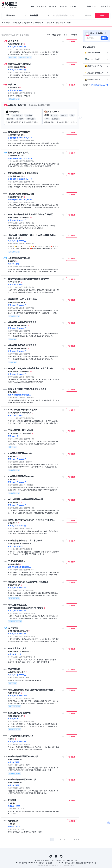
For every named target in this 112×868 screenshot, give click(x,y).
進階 (69, 23)
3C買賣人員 (13, 41)
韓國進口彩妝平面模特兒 (19, 132)
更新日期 (5, 23)
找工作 (31, 7)
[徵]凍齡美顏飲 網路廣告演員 (21, 194)
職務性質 (16, 23)
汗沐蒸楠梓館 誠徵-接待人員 (21, 736)
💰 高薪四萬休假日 (96, 53)
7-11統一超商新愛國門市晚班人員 (23, 757)
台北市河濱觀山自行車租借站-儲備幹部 (25, 500)
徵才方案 (73, 7)
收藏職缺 (63, 42)
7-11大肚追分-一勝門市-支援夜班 (23, 410)
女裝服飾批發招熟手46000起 (21, 477)
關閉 (109, 822)
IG (51, 857)
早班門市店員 (14, 669)
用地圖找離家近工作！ (99, 85)
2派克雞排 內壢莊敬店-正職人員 (22, 346)
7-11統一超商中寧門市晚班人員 (22, 780)
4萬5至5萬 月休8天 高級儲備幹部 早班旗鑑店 (28, 582)
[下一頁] (72, 840)
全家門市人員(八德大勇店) (20, 64)
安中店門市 (13, 628)
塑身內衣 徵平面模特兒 (18, 153)
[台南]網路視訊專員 (17, 561)
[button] (30, 127)
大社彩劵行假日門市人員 (19, 258)
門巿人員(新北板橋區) (18, 605)
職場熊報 (53, 7)
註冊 (104, 38)
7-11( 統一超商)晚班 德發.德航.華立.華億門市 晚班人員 (32, 369)
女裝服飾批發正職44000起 (20, 454)
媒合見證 (63, 7)
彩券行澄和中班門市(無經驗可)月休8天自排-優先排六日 (32, 520)
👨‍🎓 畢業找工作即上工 (96, 80)
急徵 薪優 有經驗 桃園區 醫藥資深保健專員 (27, 389)
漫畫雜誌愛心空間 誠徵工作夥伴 (22, 300)
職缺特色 (60, 23)
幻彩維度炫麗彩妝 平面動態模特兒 (23, 173)
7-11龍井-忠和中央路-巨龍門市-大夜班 (25, 541)
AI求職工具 (42, 7)
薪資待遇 (27, 23)
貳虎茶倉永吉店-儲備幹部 (19, 713)
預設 (54, 35)
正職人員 (12, 85)
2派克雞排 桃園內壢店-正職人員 (22, 323)
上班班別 (38, 23)
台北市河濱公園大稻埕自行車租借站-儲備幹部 (28, 279)
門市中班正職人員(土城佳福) (21, 431)
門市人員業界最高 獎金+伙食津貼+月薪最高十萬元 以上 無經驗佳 (32, 690)
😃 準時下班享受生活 (96, 66)
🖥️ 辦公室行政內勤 (96, 60)
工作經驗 (49, 23)
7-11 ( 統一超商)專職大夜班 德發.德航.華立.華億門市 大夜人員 (32, 215)
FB (56, 857)
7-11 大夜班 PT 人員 (17, 649)
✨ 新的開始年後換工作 (96, 73)
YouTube (61, 857)
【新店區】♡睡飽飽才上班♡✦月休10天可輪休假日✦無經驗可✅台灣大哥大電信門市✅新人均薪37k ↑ (32, 235)
